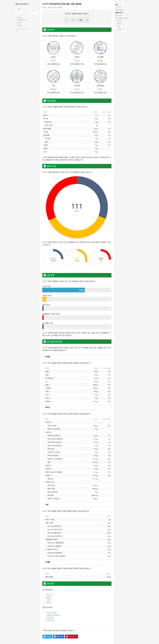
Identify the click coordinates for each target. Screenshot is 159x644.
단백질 (19, 26)
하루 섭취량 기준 (22, 20)
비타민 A (20, 23)
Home (19, 17)
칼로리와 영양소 (22, 4)
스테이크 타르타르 (53, 615)
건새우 (49, 600)
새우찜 (49, 597)
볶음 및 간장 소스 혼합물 (55, 7)
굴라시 (49, 602)
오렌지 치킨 (51, 620)
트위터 (49, 637)
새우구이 (50, 595)
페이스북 (60, 637)
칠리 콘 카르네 (52, 612)
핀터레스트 (73, 637)
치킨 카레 (50, 618)
